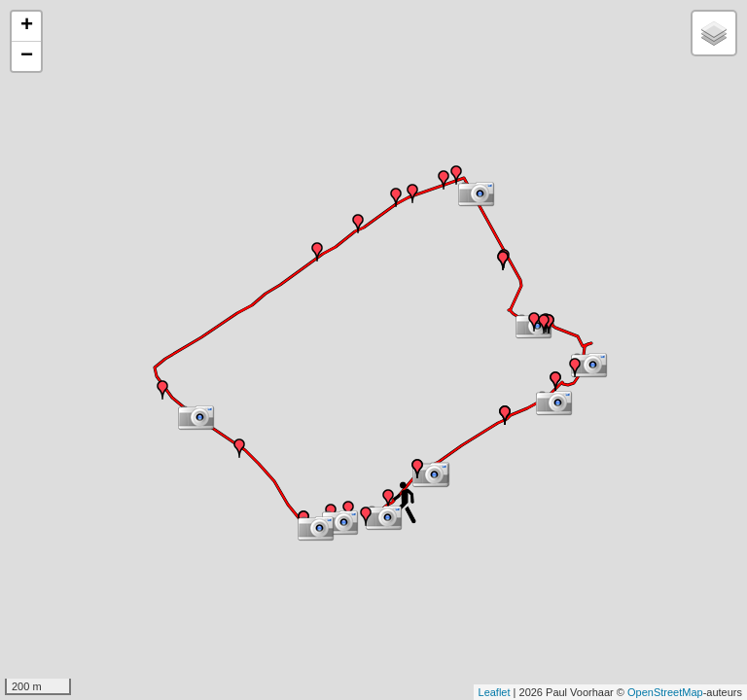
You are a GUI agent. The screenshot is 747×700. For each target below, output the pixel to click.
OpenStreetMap (665, 692)
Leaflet (495, 692)
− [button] (27, 56)
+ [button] (27, 26)
